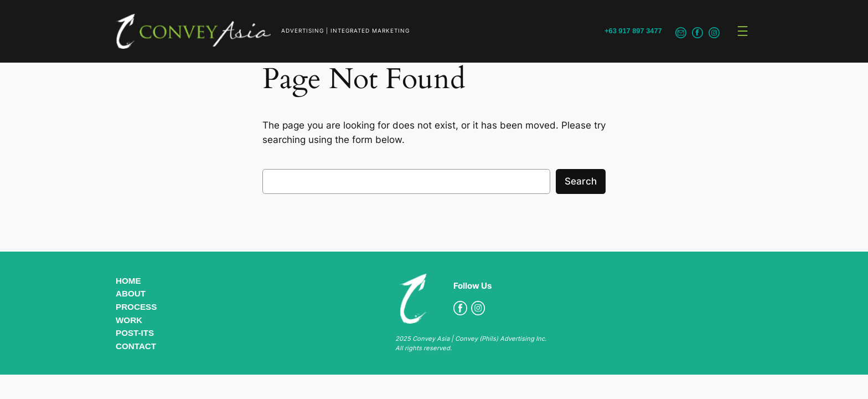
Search (581, 181)
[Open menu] (743, 31)
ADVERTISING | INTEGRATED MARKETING (345, 31)
